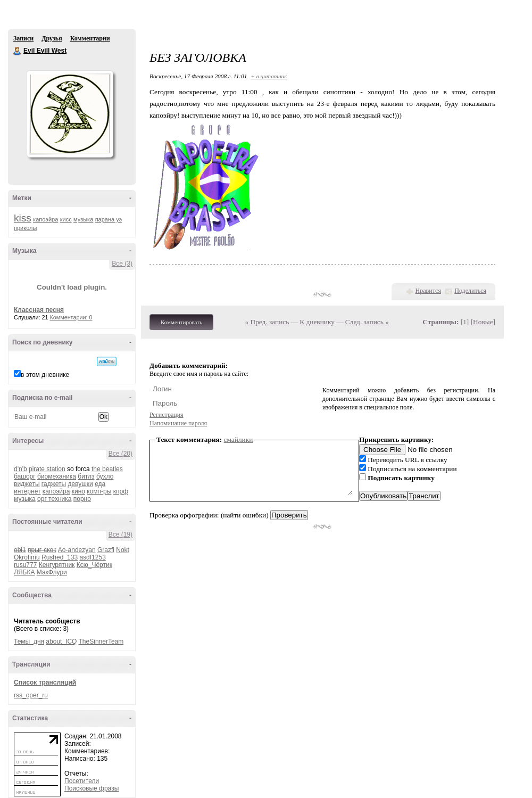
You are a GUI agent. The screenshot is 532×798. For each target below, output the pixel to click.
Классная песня (39, 310)
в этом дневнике (45, 375)
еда (100, 484)
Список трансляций (45, 682)
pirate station (47, 469)
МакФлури (52, 572)
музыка (83, 219)
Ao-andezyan (77, 550)
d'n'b (20, 469)
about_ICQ (61, 641)
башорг (25, 476)
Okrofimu (27, 557)
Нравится (428, 291)
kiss (23, 218)
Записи (23, 38)
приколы (25, 228)
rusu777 (25, 565)
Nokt (123, 550)
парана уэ (109, 219)
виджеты (27, 484)
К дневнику (317, 322)
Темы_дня (29, 641)
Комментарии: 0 (71, 317)
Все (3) (122, 264)
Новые (483, 322)
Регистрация (167, 415)
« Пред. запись (267, 322)
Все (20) (120, 454)
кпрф (121, 491)
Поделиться (470, 291)
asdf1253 (92, 557)
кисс (66, 219)
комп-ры (99, 491)
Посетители (82, 781)
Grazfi (106, 550)
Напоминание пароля (178, 423)
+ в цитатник (269, 76)
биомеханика (57, 476)
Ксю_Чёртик (94, 565)
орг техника (54, 499)
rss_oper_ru (31, 695)
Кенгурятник (57, 565)
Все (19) (120, 534)
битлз (86, 476)
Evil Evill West (18, 51)
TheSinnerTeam (101, 641)
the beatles (107, 469)
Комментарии (90, 38)
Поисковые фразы (92, 788)
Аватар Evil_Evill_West (70, 114)
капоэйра (45, 219)
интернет (27, 491)
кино (78, 491)
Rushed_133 (60, 557)
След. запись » (367, 322)
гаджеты (54, 484)
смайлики (239, 439)
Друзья (52, 38)
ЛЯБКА (24, 572)
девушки (80, 484)
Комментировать (181, 322)
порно (82, 499)
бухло (105, 476)
